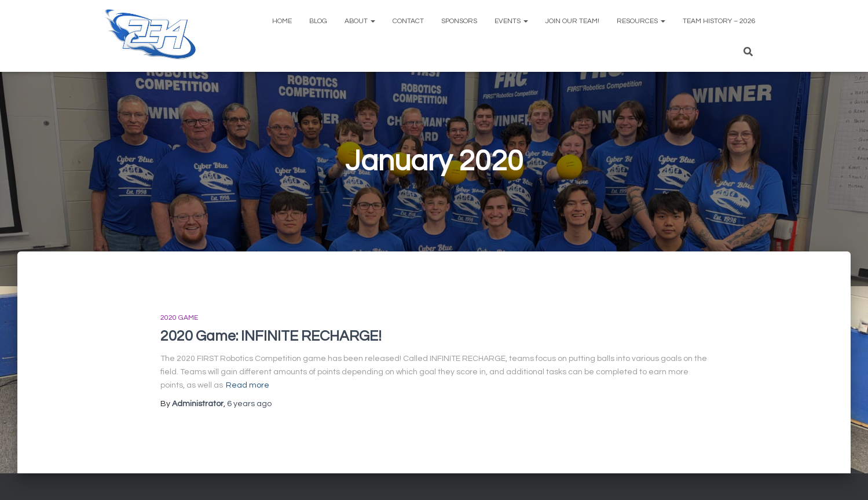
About (360, 21)
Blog (318, 21)
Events (511, 21)
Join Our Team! (572, 21)
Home (282, 21)
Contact (408, 21)
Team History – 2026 (719, 21)
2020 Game (179, 318)
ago (249, 404)
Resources (641, 21)
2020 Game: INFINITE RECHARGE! (271, 336)
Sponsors (459, 21)
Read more (248, 385)
